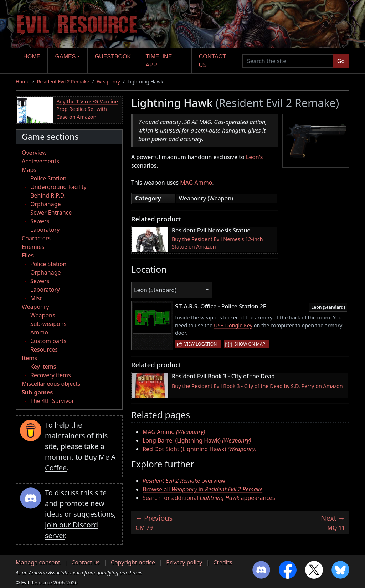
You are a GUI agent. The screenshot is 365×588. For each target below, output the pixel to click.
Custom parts (48, 341)
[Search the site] (288, 61)
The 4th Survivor (52, 401)
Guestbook (113, 57)
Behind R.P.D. (48, 195)
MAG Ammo (196, 183)
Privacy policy (184, 562)
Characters (36, 238)
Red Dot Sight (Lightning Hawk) (200, 449)
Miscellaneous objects (51, 384)
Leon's (255, 157)
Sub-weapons (48, 324)
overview (184, 481)
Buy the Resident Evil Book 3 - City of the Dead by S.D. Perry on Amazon (257, 386)
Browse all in (202, 489)
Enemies (33, 247)
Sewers (40, 221)
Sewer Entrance (51, 213)
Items (29, 358)
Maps (29, 170)
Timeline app (159, 61)
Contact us (212, 61)
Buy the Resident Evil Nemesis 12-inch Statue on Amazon (217, 243)
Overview (34, 153)
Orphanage (46, 204)
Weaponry (109, 81)
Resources (44, 349)
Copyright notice (133, 562)
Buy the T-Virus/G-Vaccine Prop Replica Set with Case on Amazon (87, 109)
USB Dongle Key (233, 325)
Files (28, 255)
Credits (223, 562)
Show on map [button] (250, 344)
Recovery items (51, 375)
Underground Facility (58, 187)
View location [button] (201, 344)
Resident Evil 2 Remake (63, 81)
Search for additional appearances (209, 498)
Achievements (40, 161)
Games (66, 57)
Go (341, 61)
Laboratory (45, 230)
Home (32, 57)
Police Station (48, 178)
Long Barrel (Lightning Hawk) (197, 440)
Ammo (39, 332)
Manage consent (38, 562)
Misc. (37, 298)
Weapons (43, 315)
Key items (43, 367)
